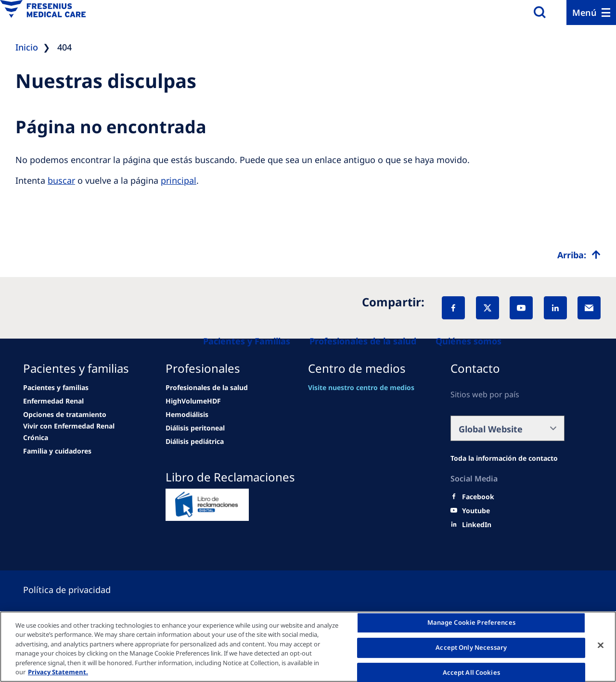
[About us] (468, 341)
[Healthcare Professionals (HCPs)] (363, 341)
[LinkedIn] (555, 308)
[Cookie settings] (78, 590)
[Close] (601, 645)
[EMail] (589, 308)
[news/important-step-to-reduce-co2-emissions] (53, 401)
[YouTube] (521, 308)
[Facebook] (453, 308)
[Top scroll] (579, 255)
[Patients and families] (247, 341)
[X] (488, 308)
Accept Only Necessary (471, 647)
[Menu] (591, 13)
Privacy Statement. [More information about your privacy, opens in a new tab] (58, 672)
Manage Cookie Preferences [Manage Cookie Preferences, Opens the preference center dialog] (471, 623)
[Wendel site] (56, 388)
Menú (584, 13)
